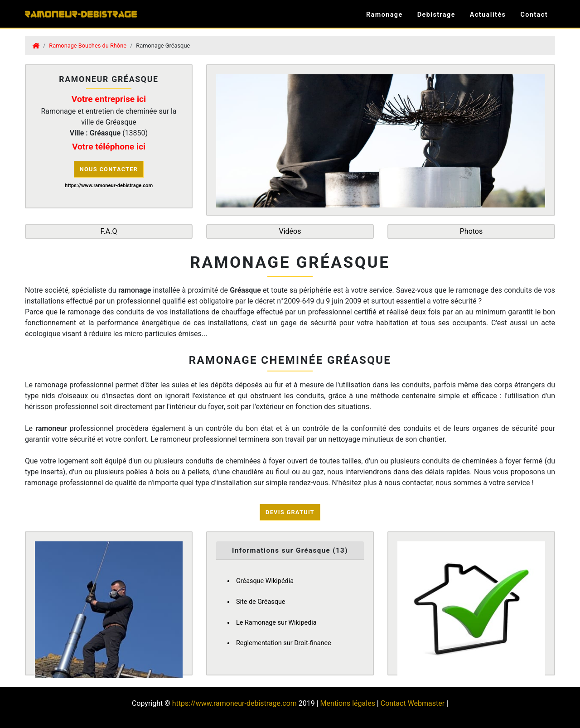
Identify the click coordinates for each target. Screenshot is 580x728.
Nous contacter (109, 169)
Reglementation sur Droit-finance (284, 643)
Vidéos (290, 231)
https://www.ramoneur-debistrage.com (234, 703)
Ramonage (384, 15)
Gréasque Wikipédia (265, 581)
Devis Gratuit (290, 512)
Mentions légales (348, 703)
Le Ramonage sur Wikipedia (276, 623)
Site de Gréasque (261, 602)
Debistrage (436, 15)
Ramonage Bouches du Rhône (88, 46)
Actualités (488, 15)
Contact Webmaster (413, 703)
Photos (471, 231)
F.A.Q (109, 231)
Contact (534, 15)
